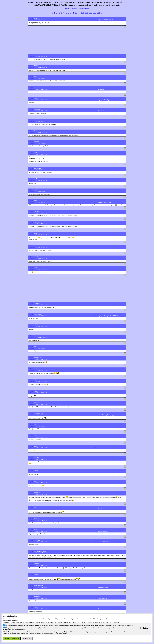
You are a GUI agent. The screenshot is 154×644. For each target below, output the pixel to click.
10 (76, 13)
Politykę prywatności (111, 625)
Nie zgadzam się (27, 638)
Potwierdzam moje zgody (12, 638)
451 (87, 13)
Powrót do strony (84, 9)
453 (95, 13)
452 (91, 13)
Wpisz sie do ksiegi (71, 9)
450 (82, 13)
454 (99, 13)
